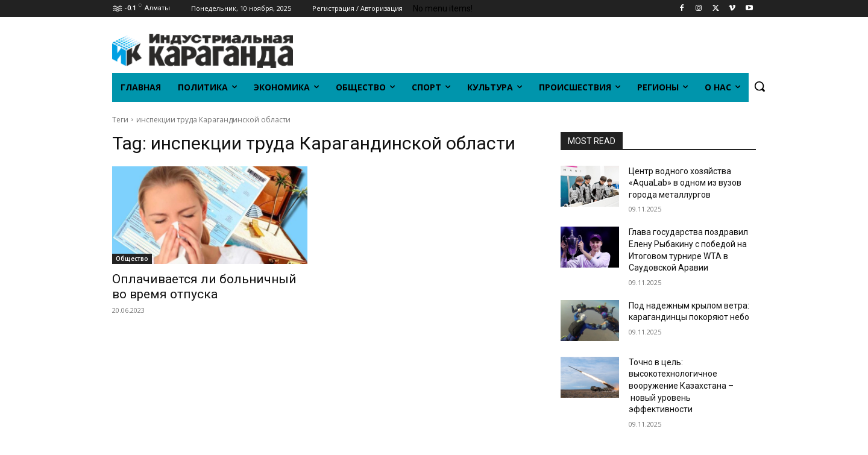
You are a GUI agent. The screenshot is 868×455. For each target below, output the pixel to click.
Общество (132, 259)
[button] (759, 86)
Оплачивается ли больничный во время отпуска (204, 287)
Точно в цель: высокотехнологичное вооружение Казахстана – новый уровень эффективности (681, 386)
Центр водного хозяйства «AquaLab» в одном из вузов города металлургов (685, 183)
